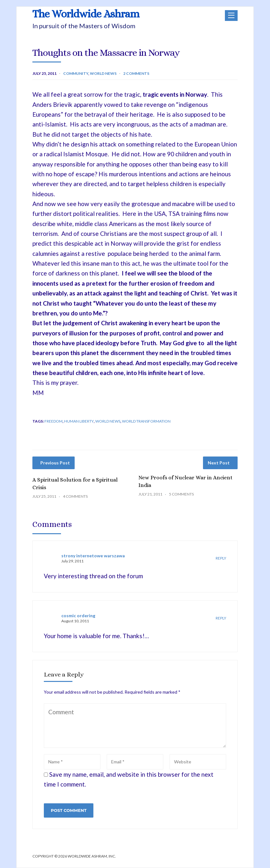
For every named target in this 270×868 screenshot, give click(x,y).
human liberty (79, 421)
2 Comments (136, 73)
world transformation (146, 421)
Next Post (219, 463)
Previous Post (55, 463)
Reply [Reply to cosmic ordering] (221, 618)
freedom (54, 421)
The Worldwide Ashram (86, 14)
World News (103, 73)
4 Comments (75, 496)
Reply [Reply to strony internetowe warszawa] (221, 558)
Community (76, 73)
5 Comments (181, 494)
